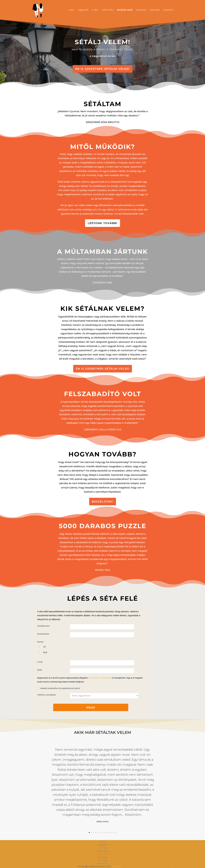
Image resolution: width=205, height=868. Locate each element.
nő (44, 647)
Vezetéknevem (43, 626)
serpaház (168, 10)
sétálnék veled (125, 10)
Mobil (39, 670)
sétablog (102, 860)
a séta (95, 10)
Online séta (103, 851)
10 (109, 832)
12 (114, 832)
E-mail (40, 662)
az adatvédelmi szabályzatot (100, 678)
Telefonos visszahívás (46, 695)
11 (111, 832)
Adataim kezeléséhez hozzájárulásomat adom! (60, 688)
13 (116, 832)
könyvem (103, 857)
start (72, 10)
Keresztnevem (43, 634)
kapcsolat (155, 10)
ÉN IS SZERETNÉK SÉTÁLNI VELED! (103, 69)
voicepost (141, 10)
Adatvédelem (117, 866)
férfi (45, 652)
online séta (108, 10)
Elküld (91, 707)
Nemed (40, 642)
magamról (83, 10)
